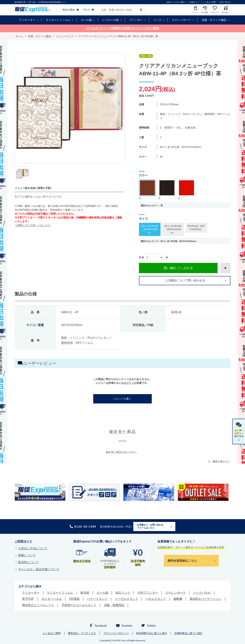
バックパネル (202, 593)
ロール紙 (86, 20)
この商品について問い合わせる (185, 280)
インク (157, 20)
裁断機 (178, 599)
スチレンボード (181, 20)
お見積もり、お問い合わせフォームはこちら (150, 526)
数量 (142, 257)
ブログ (86, 10)
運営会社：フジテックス (82, 633)
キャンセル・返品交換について (39, 569)
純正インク (123, 593)
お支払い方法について (33, 548)
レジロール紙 (110, 20)
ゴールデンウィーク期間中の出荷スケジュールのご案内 (122, 28)
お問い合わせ (225, 2)
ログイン (129, 383)
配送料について (29, 562)
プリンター (136, 20)
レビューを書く (122, 399)
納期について (27, 555)
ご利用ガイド (194, 2)
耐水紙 (85, 593)
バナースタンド (97, 599)
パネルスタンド (156, 599)
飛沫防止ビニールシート (38, 605)
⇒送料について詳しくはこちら (33, 225)
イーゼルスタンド (127, 599)
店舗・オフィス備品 (214, 20)
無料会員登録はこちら (182, 561)
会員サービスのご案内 (176, 2)
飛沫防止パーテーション (206, 599)
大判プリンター (148, 593)
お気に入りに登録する (225, 268)
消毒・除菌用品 (114, 605)
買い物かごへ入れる (178, 268)
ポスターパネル (52, 599)
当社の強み (69, 10)
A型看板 (75, 599)
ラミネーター (27, 20)
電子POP (28, 599)
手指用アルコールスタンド (79, 605)
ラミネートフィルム (58, 20)
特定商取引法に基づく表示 (152, 633)
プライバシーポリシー (116, 633)
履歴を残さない (221, 461)
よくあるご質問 (209, 2)
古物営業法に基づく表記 (188, 633)
